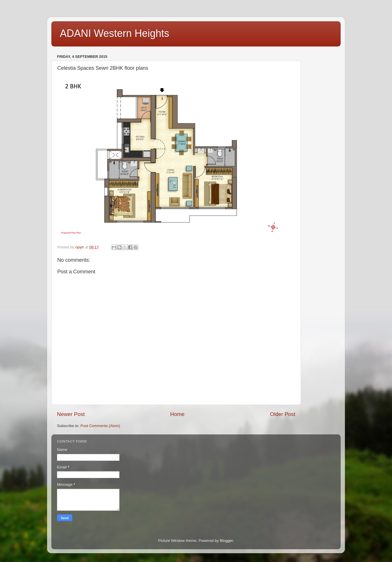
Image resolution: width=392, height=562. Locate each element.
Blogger (226, 541)
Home (177, 414)
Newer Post (71, 414)
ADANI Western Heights (114, 33)
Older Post (283, 414)
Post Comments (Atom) (100, 426)
